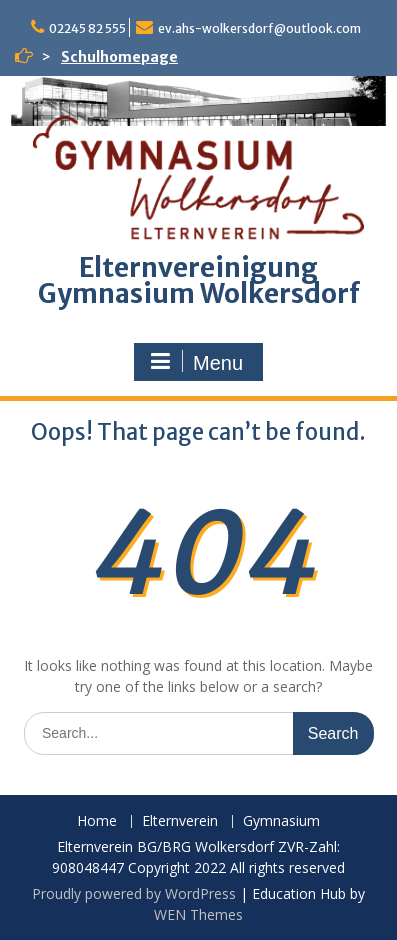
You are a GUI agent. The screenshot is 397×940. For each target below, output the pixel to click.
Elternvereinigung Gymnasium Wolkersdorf (199, 280)
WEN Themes (198, 914)
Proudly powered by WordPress (134, 893)
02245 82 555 (87, 28)
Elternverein (180, 821)
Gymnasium (281, 821)
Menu (196, 362)
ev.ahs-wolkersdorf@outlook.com (259, 28)
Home (97, 821)
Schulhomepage (119, 57)
